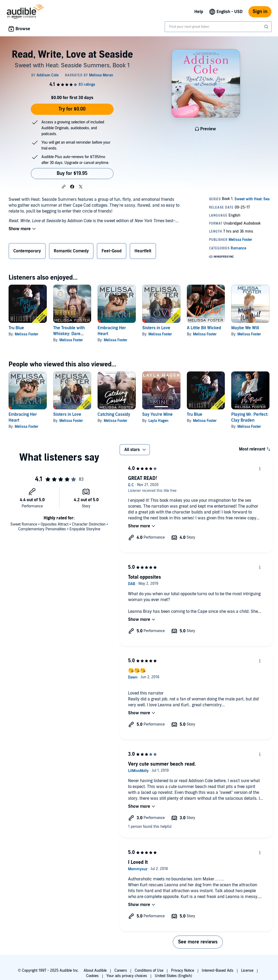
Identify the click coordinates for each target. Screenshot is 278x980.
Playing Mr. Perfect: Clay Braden (250, 417)
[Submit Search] (267, 27)
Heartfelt (143, 251)
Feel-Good (112, 251)
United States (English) (173, 976)
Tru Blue (16, 328)
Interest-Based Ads (218, 971)
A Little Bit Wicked (204, 328)
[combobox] (218, 27)
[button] (64, 186)
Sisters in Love (156, 328)
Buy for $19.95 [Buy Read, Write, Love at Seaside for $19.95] (72, 173)
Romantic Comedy (71, 251)
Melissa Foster (27, 334)
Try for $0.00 (72, 109)
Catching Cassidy (114, 414)
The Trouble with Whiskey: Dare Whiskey (69, 334)
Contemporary (27, 251)
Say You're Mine (157, 414)
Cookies (92, 976)
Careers (121, 971)
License (247, 971)
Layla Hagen (158, 421)
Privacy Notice (183, 971)
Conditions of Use (149, 971)
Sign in (260, 12)
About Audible (95, 971)
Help (199, 12)
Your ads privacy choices (127, 976)
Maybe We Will (245, 328)
